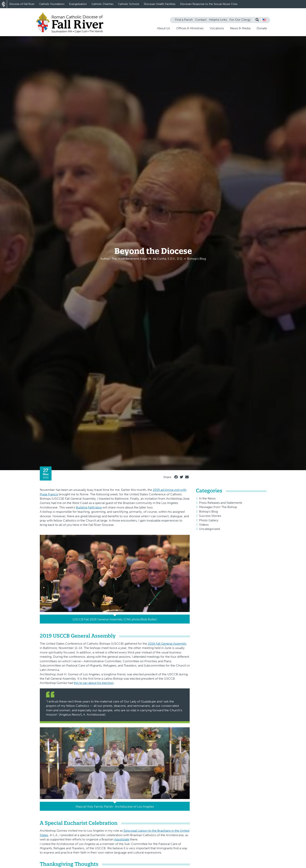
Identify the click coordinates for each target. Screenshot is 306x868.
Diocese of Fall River (22, 4)
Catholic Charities (102, 4)
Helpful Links (218, 20)
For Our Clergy (240, 20)
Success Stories (210, 516)
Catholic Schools (129, 4)
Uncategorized (209, 529)
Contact (201, 20)
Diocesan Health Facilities (160, 4)
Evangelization (78, 4)
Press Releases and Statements (221, 503)
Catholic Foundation (52, 4)
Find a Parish (184, 20)
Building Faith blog (89, 507)
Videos (204, 525)
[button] (264, 20)
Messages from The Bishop (218, 507)
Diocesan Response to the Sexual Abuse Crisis (209, 4)
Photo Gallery (209, 520)
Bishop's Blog (208, 511)
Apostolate (122, 839)
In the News (207, 498)
